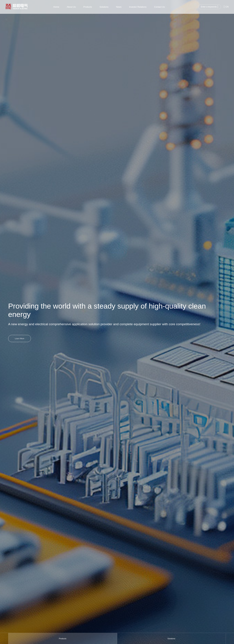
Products (88, 7)
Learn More (20, 338)
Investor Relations (138, 7)
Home (56, 7)
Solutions (104, 7)
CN (226, 7)
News (119, 7)
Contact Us (159, 7)
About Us (71, 7)
